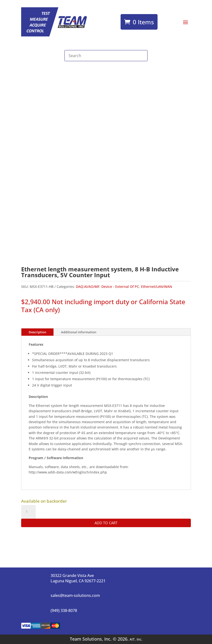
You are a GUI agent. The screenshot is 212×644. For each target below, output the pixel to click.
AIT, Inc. (136, 639)
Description (37, 332)
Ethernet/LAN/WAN (157, 287)
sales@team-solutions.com (75, 595)
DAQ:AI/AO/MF (88, 287)
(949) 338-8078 (64, 610)
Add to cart (106, 523)
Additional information (79, 332)
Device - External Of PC (120, 287)
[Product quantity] (28, 512)
